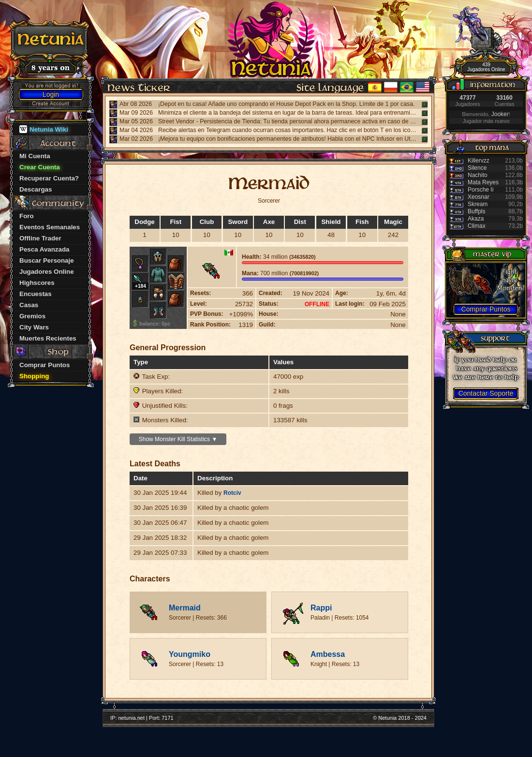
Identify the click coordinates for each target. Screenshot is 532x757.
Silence (477, 168)
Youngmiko (190, 654)
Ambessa (328, 654)
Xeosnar (479, 197)
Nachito (478, 175)
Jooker (500, 114)
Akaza (476, 219)
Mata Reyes (483, 182)
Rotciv (232, 493)
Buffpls (476, 211)
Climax (477, 226)
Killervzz (479, 161)
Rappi (321, 608)
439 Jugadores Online (486, 67)
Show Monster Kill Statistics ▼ (178, 439)
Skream (478, 204)
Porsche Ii (480, 190)
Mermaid (185, 608)
